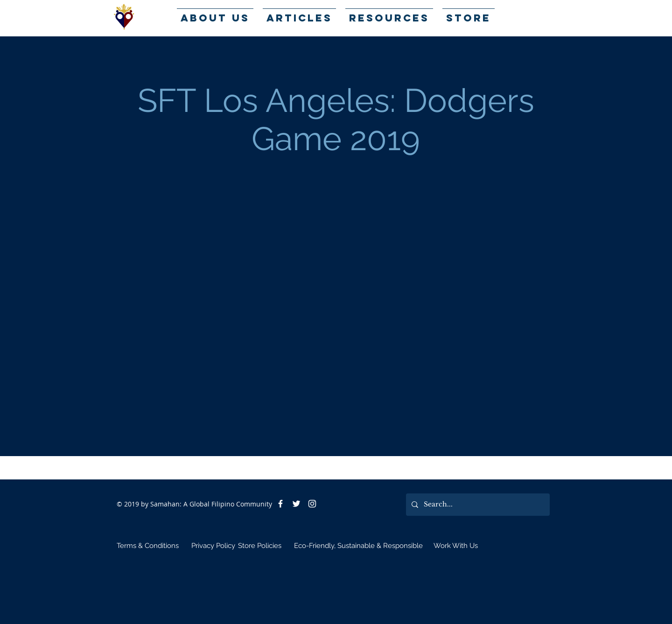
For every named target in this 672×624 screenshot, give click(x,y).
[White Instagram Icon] (312, 504)
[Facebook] (280, 504)
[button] (389, 14)
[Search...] (477, 505)
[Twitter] (296, 504)
